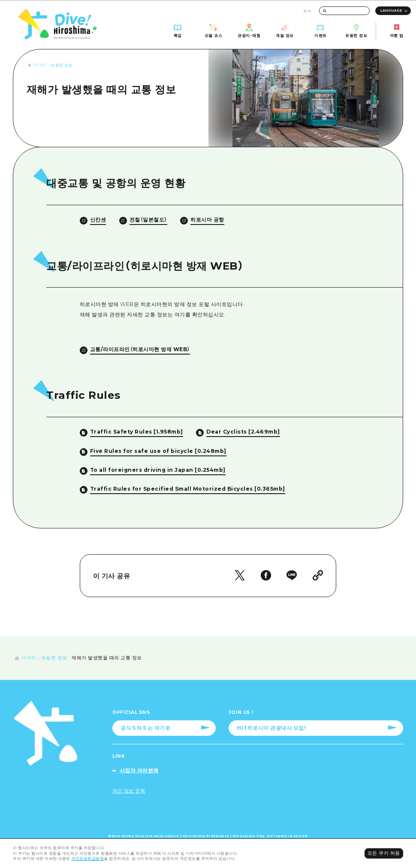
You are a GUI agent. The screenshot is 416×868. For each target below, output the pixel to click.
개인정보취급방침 (87, 858)
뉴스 (307, 11)
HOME (40, 65)
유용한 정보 (62, 65)
